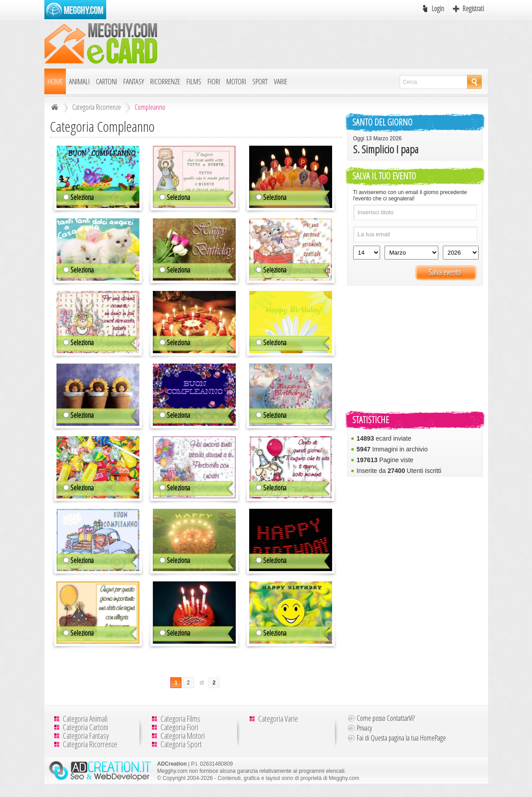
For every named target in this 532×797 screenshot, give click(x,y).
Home (55, 81)
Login (438, 9)
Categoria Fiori (179, 727)
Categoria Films (180, 719)
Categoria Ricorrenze (97, 107)
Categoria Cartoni (85, 727)
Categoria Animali (85, 719)
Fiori (214, 81)
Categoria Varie (278, 719)
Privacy (364, 728)
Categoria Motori (183, 736)
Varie (281, 81)
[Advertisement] (325, 43)
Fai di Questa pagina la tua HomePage (401, 738)
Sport (260, 81)
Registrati (473, 9)
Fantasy (134, 81)
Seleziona (78, 197)
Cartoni (106, 81)
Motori (236, 81)
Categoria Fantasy (86, 736)
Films (194, 81)
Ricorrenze (165, 81)
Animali (79, 81)
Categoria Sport (181, 744)
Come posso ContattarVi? (386, 718)
